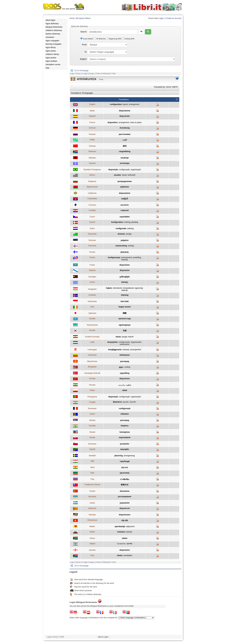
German (92, 128)
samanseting (121, 246)
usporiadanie (125, 437)
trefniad (129, 532)
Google (85, 73)
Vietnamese (92, 520)
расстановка (125, 134)
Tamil (92, 467)
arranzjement (127, 258)
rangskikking (125, 151)
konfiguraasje (114, 258)
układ (125, 390)
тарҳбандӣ (125, 461)
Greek (92, 282)
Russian (92, 134)
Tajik (92, 461)
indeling (130, 229)
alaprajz (125, 290)
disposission (125, 515)
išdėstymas (125, 355)
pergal (124, 337)
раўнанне (125, 187)
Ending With (128, 39)
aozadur (118, 175)
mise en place (136, 122)
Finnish (92, 252)
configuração (124, 170)
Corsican (92, 205)
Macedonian (92, 361)
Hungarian (92, 289)
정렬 (125, 331)
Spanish (92, 116)
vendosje (125, 158)
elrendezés (117, 288)
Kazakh (92, 319)
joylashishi (125, 503)
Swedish (92, 456)
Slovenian (92, 444)
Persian (92, 385)
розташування (125, 497)
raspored (125, 210)
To (86, 52)
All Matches (100, 39)
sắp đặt (125, 520)
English (92, 104)
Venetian (92, 515)
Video (114, 73)
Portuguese (92, 397)
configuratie (121, 229)
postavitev (125, 444)
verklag (131, 246)
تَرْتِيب (125, 140)
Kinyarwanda (92, 325)
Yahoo (98, 73)
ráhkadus (125, 414)
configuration (116, 104)
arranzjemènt (136, 350)
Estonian (92, 240)
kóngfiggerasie (115, 350)
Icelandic (92, 295)
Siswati (92, 432)
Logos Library (75, 73)
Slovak (92, 437)
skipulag (125, 295)
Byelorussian (92, 187)
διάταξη (125, 282)
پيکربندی (122, 385)
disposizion (125, 265)
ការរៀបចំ (125, 199)
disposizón (125, 270)
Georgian (92, 277)
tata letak (125, 301)
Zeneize (92, 550)
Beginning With (114, 39)
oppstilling (125, 373)
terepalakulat (128, 288)
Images (92, 73)
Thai (92, 479)
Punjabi (92, 402)
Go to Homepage (81, 71)
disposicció (125, 508)
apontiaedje (120, 526)
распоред (125, 361)
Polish (92, 390)
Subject (83, 59)
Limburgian (92, 350)
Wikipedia (106, 73)
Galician (92, 270)
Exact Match (87, 39)
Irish (92, 307)
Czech (92, 217)
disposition (113, 122)
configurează (125, 409)
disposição (113, 170)
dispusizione (125, 193)
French (92, 122)
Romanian (92, 409)
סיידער (129, 544)
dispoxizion (125, 550)
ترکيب (129, 385)
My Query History (83, 18)
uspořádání (125, 217)
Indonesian (92, 301)
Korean (92, 330)
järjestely (125, 252)
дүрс (121, 367)
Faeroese (92, 246)
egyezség (139, 288)
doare (124, 175)
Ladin (92, 342)
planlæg (135, 222)
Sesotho (92, 426)
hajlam (109, 288)
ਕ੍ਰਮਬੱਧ (126, 402)
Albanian (92, 158)
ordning (127, 222)
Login (161, 18)
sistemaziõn (125, 344)
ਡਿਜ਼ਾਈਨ (133, 402)
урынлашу (125, 473)
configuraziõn (124, 342)
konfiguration (117, 222)
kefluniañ (132, 175)
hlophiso (125, 426)
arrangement (134, 104)
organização (136, 170)
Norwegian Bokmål (92, 373)
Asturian (92, 163)
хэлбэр (127, 367)
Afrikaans (92, 151)
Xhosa (92, 538)
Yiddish (92, 544)
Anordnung (125, 128)
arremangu (125, 163)
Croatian (92, 210)
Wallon (92, 526)
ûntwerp (125, 260)
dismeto (121, 234)
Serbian (92, 420)
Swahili (92, 449)
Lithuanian (92, 355)
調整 (125, 313)
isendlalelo (128, 555)
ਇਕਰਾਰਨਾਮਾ (117, 402)
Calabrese (92, 193)
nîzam (118, 337)
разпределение (125, 181)
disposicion (125, 379)
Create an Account (174, 18)
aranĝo (129, 234)
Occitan (92, 379)
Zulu (92, 555)
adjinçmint (130, 526)
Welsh (92, 532)
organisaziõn (136, 342)
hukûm (131, 337)
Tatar (92, 473)
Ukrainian (92, 497)
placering (119, 456)
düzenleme (125, 491)
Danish (92, 222)
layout (125, 104)
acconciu (125, 205)
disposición (125, 116)
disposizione (125, 111)
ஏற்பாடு (125, 467)
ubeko (125, 538)
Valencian (92, 508)
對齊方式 (125, 485)
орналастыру (125, 319)
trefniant (121, 532)
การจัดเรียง (125, 479)
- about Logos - (103, 637)
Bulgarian (92, 181)
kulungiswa (125, 432)
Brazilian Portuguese (92, 170)
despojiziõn (113, 342)
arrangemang (129, 456)
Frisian (92, 258)
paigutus (125, 240)
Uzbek (92, 503)
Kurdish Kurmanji (92, 337)
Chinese (92, 146)
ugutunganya (125, 325)
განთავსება (125, 277)
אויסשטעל (121, 544)
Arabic (92, 140)
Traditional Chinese (92, 485)
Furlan (92, 265)
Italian (92, 111)
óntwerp (126, 350)
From (84, 45)
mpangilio (125, 449)
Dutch (92, 229)
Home (72, 18)
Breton (92, 175)
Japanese (92, 313)
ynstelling (137, 258)
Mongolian (92, 367)
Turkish (92, 491)
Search (84, 32)
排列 (125, 146)
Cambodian (92, 199)
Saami (92, 414)
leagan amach (125, 307)
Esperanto (92, 234)
